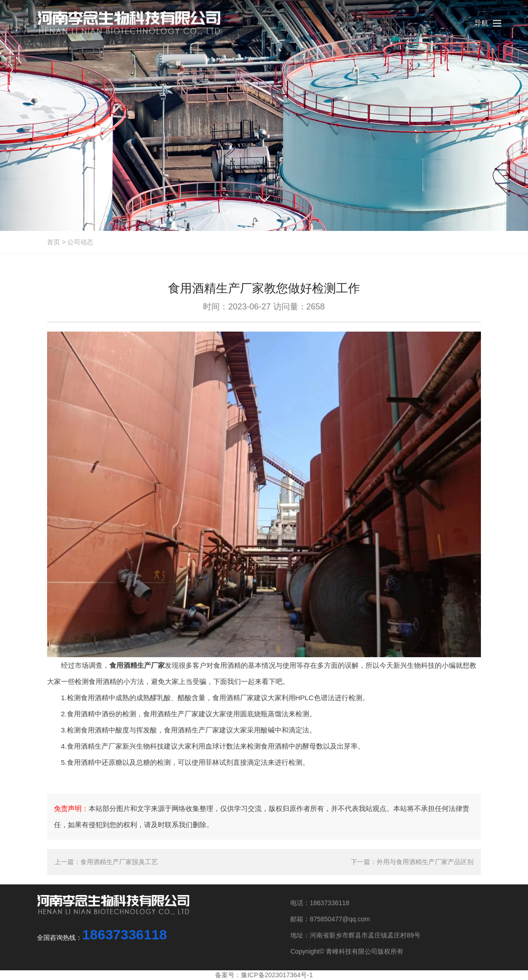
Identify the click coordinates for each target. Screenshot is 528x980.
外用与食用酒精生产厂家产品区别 (425, 862)
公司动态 (80, 242)
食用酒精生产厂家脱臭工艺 (119, 862)
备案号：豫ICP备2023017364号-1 (264, 975)
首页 (54, 242)
